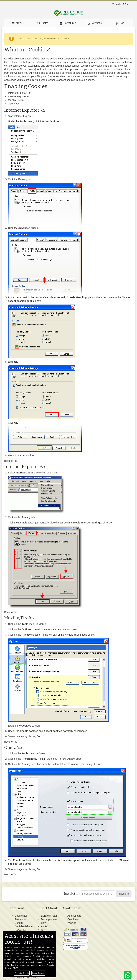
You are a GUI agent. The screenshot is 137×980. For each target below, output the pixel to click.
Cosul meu (65, 919)
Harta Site (20, 930)
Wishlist (63, 923)
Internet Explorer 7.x (19, 93)
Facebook (87, 916)
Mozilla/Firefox (16, 100)
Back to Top (11, 461)
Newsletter (71, 894)
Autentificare (66, 916)
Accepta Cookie (22, 973)
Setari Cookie (38, 973)
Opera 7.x (13, 104)
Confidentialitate (24, 926)
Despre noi (21, 916)
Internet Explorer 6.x (19, 96)
